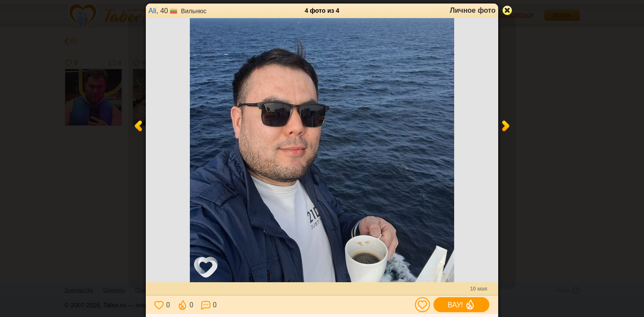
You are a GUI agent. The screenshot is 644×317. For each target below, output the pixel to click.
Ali (152, 11)
